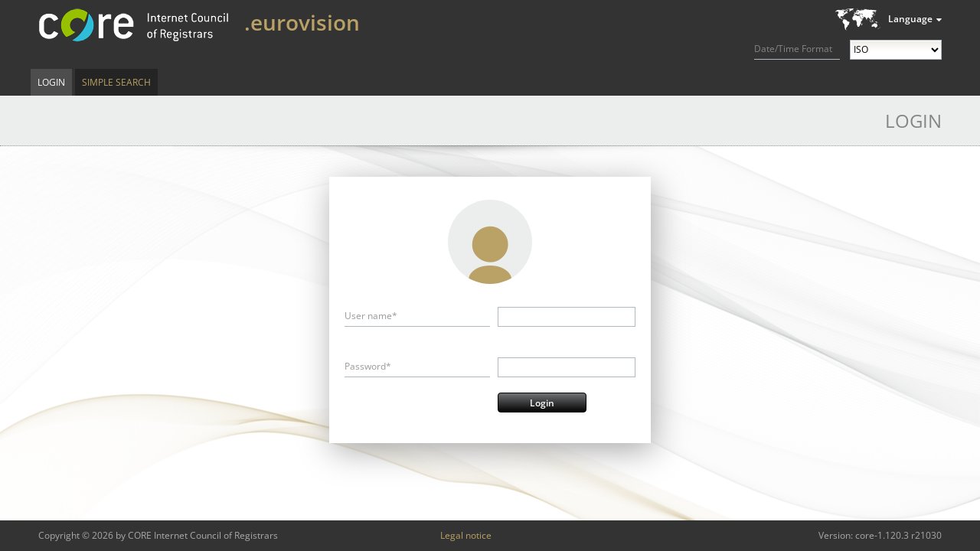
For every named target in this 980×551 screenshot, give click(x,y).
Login (51, 82)
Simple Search (116, 82)
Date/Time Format (793, 49)
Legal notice (466, 535)
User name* (371, 316)
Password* (368, 366)
